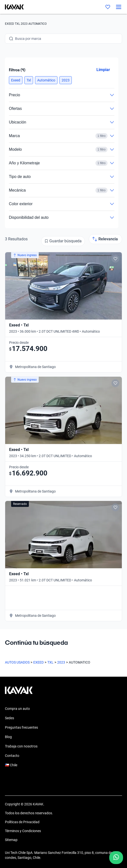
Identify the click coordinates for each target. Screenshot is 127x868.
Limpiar (103, 70)
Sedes (9, 718)
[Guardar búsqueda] (63, 241)
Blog (8, 737)
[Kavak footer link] (19, 693)
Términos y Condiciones (23, 831)
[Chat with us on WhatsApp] (116, 858)
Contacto (12, 756)
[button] (16, 80)
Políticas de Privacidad (22, 822)
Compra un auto (17, 709)
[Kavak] (12, 7)
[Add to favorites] (115, 259)
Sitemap (11, 840)
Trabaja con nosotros (21, 746)
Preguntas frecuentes (21, 727)
